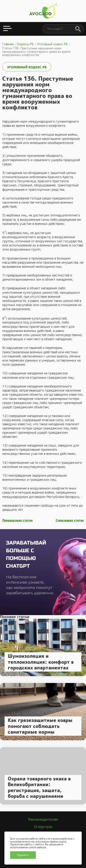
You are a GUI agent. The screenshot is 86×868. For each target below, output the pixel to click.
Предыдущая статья (17, 520)
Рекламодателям (43, 820)
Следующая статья (70, 520)
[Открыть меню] (7, 29)
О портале (43, 827)
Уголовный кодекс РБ (27, 67)
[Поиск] (78, 29)
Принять (23, 855)
